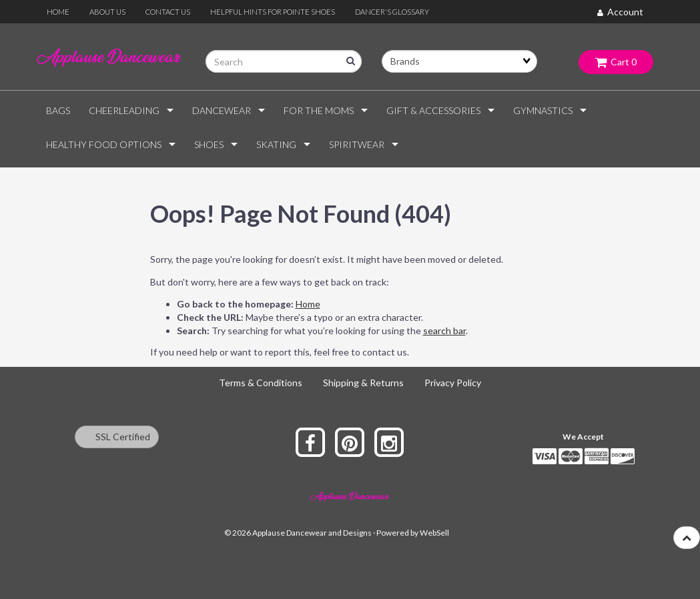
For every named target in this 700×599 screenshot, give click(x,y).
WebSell (434, 533)
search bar (444, 331)
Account (620, 12)
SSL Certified (117, 437)
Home (308, 304)
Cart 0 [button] (616, 62)
